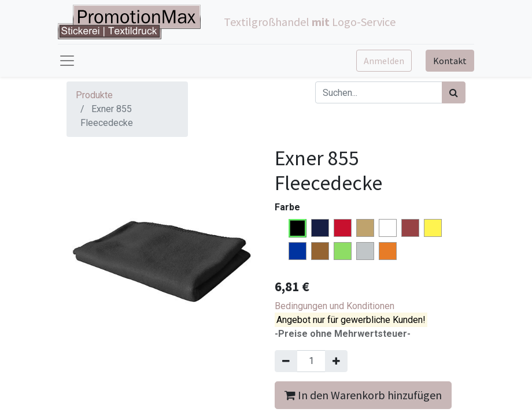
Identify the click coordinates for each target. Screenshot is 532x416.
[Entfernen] (286, 361)
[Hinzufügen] (336, 361)
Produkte (94, 95)
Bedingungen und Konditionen (335, 306)
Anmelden (384, 61)
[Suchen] (454, 92)
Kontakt (450, 61)
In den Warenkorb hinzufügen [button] (363, 395)
